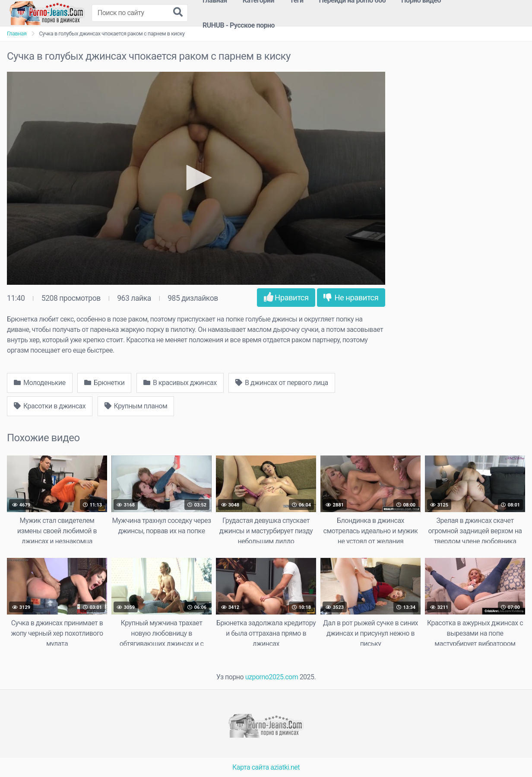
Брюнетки (104, 383)
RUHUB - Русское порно (239, 25)
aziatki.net (285, 767)
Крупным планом (136, 406)
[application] (196, 178)
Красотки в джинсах (50, 406)
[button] (196, 178)
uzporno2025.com (272, 677)
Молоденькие (40, 383)
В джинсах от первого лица (282, 383)
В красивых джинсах (180, 383)
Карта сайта (251, 767)
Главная (17, 33)
